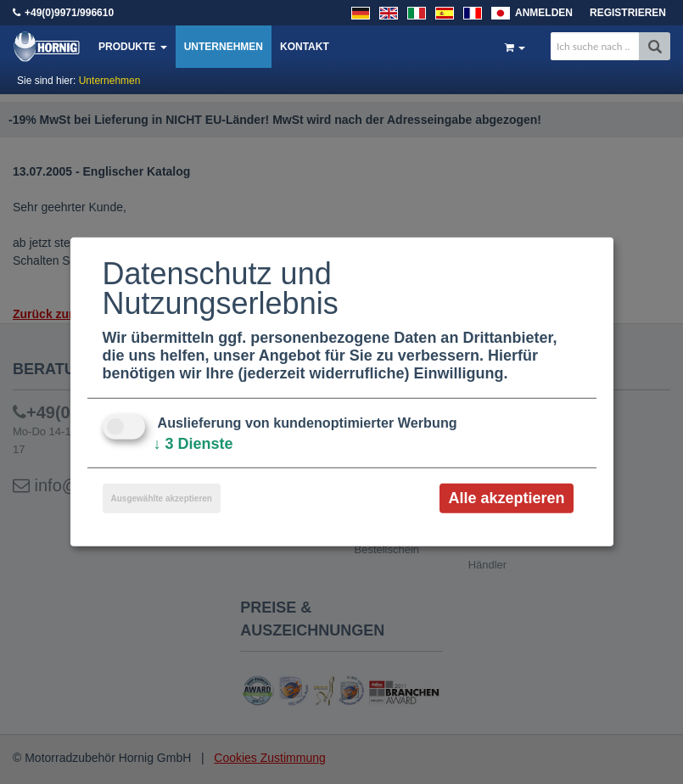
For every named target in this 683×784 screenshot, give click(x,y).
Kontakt (305, 47)
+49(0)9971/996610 (69, 13)
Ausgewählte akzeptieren (162, 498)
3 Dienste (193, 444)
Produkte (133, 47)
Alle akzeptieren (506, 498)
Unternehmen (224, 47)
